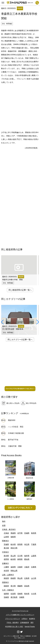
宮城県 (27, 533)
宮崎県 (6, 597)
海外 (4, 521)
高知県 (27, 586)
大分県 (34, 594)
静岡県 (20, 559)
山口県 (34, 578)
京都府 (20, 567)
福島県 (13, 537)
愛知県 (27, 559)
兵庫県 (34, 567)
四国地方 (5, 582)
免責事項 (32, 619)
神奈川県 (14, 548)
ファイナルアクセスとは (20, 611)
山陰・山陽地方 (8, 575)
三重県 (6, 567)
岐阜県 (13, 559)
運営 (32, 623)
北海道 (6, 533)
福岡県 (6, 594)
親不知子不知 (13, 440)
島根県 (13, 578)
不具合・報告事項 (13, 623)
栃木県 (13, 544)
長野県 (6, 559)
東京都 (6, 548)
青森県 (13, 533)
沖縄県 (22, 597)
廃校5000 (12, 420)
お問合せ (25, 619)
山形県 (6, 537)
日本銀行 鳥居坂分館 (16, 433)
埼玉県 (27, 544)
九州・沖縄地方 (8, 590)
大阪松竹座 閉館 (15, 446)
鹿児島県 (14, 597)
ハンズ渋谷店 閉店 (17, 427)
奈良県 (6, 571)
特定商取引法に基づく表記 (14, 627)
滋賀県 (13, 567)
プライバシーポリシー (13, 619)
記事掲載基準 (25, 623)
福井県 (27, 556)
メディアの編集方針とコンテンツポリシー (20, 615)
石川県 (20, 556)
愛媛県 (20, 586)
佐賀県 (13, 594)
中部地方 (5, 552)
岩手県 (20, 533)
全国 (4, 525)
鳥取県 (6, 578)
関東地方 (5, 541)
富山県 (13, 556)
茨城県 (6, 544)
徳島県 (6, 586)
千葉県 (34, 544)
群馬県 (20, 544)
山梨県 (34, 556)
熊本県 (27, 594)
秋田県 (34, 533)
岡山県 (20, 578)
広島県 (27, 578)
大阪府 (27, 567)
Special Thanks (30, 627)
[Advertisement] (20, 107)
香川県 (13, 586)
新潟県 (6, 556)
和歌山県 (14, 571)
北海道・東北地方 (9, 529)
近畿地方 (5, 563)
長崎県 (20, 594)
